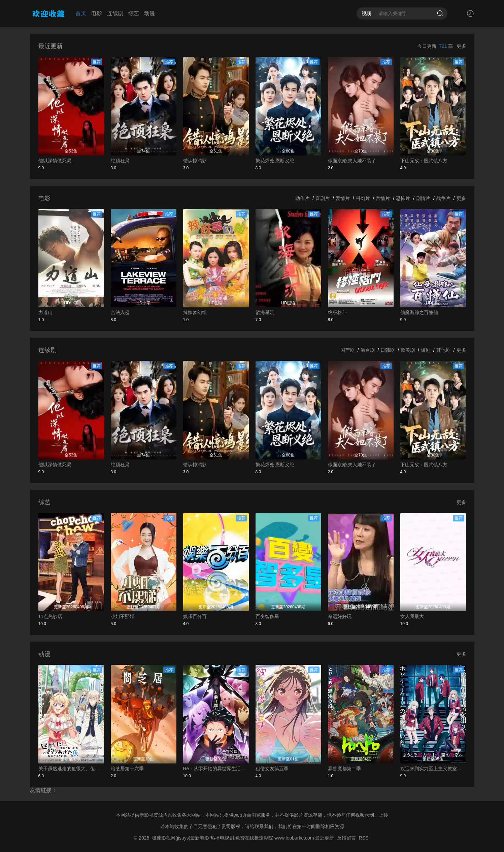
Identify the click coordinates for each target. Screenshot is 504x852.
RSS (364, 838)
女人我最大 (412, 616)
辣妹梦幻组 (195, 312)
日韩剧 (388, 350)
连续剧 (115, 13)
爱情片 (343, 198)
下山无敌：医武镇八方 (424, 161)
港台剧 (368, 350)
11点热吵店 (51, 616)
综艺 (134, 13)
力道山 (45, 312)
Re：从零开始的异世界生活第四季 (216, 769)
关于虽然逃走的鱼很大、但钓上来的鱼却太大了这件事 (71, 769)
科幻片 (363, 198)
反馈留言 (346, 838)
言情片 (383, 198)
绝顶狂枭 (120, 161)
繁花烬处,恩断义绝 (275, 161)
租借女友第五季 (272, 769)
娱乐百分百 (195, 616)
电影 (97, 13)
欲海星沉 (265, 312)
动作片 (302, 198)
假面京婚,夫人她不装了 (352, 161)
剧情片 (423, 198)
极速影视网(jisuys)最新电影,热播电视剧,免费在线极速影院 (212, 838)
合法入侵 (120, 312)
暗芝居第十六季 (127, 769)
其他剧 (443, 350)
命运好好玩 (340, 616)
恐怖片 (403, 198)
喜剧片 (323, 198)
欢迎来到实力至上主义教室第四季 (433, 769)
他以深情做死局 (55, 161)
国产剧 (347, 350)
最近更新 (325, 838)
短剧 (426, 350)
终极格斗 (337, 312)
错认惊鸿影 (195, 161)
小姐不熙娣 (123, 616)
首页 (81, 13)
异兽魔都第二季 (344, 769)
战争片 (443, 198)
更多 (461, 46)
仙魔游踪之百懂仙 (419, 312)
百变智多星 (267, 616)
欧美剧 (408, 350)
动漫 (149, 13)
